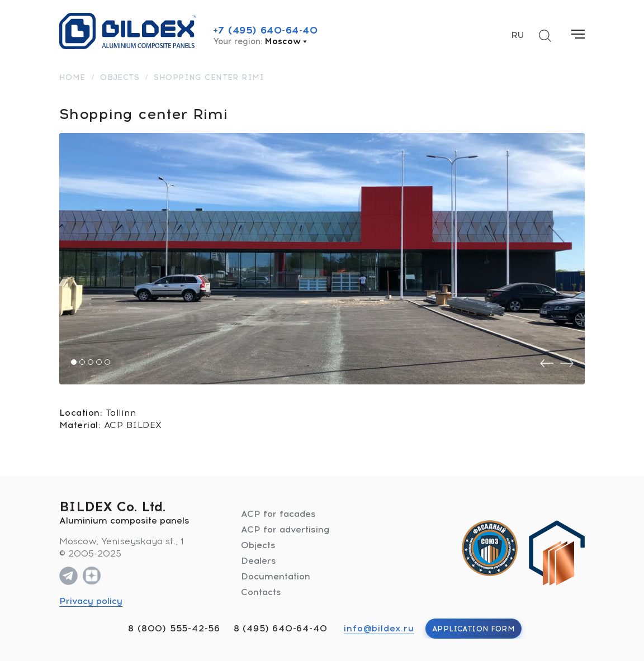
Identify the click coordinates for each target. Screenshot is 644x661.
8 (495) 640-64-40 (281, 628)
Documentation (276, 576)
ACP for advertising (285, 529)
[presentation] (547, 363)
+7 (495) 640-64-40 (266, 30)
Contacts (261, 592)
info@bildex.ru (379, 628)
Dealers (259, 561)
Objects (258, 545)
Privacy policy (91, 601)
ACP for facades (278, 514)
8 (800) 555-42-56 (174, 628)
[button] (74, 362)
